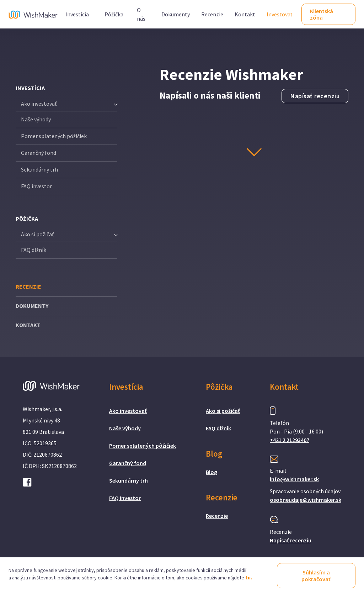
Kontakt (245, 14)
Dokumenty (176, 14)
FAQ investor (36, 186)
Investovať (279, 14)
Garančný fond (39, 153)
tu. (249, 578)
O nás (141, 14)
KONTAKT (28, 325)
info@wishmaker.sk (294, 479)
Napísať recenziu (315, 96)
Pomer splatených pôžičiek (54, 136)
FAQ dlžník (34, 250)
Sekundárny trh (39, 169)
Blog (212, 472)
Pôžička (114, 14)
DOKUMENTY (32, 306)
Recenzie (212, 14)
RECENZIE (28, 287)
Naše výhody (36, 119)
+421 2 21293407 (290, 440)
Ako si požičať (223, 411)
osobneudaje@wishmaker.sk (306, 500)
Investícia (77, 14)
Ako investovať (128, 411)
